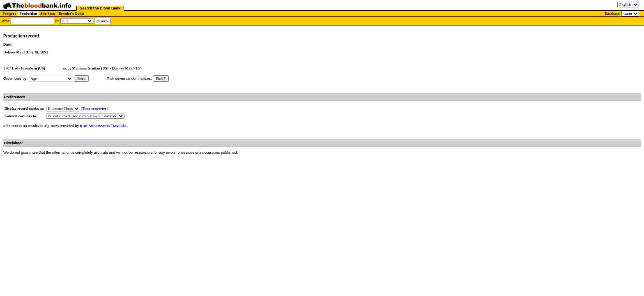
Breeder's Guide (72, 14)
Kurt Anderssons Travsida (103, 126)
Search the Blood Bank (100, 8)
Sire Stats (48, 14)
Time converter (94, 109)
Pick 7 (161, 79)
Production (28, 14)
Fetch (81, 79)
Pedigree (9, 14)
